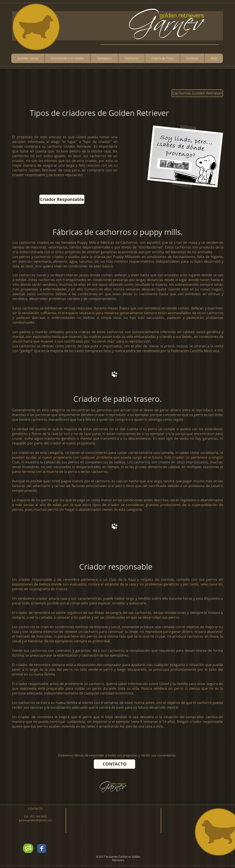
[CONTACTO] (114, 764)
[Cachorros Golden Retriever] (197, 93)
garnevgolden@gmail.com (35, 820)
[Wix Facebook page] (42, 849)
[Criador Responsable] (62, 199)
